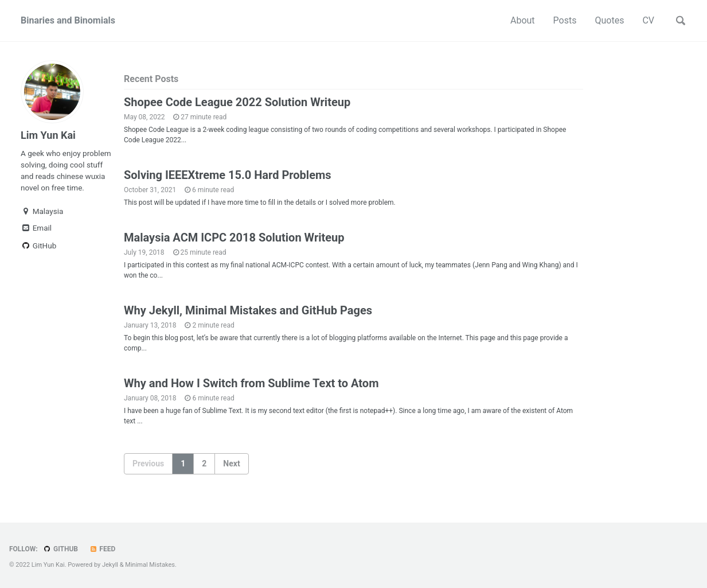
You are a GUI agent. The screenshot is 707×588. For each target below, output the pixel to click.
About (523, 20)
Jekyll (110, 565)
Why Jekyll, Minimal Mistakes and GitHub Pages (248, 310)
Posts (565, 20)
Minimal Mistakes (150, 565)
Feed (102, 549)
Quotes (609, 20)
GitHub (38, 246)
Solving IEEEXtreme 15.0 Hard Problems (228, 175)
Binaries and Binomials (68, 20)
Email (36, 228)
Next (231, 464)
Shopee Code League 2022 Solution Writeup (237, 102)
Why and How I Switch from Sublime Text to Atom (251, 383)
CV (648, 20)
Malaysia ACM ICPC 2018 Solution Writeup (234, 237)
